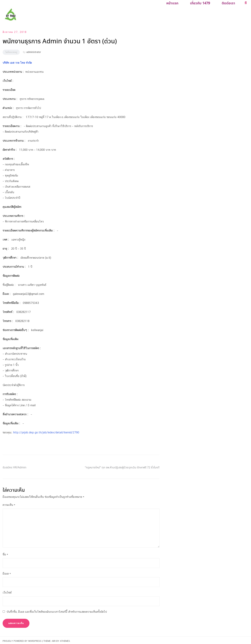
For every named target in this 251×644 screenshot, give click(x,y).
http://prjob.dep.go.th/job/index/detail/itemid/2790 (46, 431)
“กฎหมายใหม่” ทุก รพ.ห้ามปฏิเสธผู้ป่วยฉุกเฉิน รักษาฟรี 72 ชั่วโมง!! (122, 466)
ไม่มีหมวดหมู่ (11, 51)
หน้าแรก (178, 3)
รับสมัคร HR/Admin (14, 466)
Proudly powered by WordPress (22, 640)
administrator (34, 51)
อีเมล (7, 572)
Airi (54, 640)
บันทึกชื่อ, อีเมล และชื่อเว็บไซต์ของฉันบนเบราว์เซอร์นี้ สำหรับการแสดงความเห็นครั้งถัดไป (57, 610)
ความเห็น (9, 503)
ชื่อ (5, 553)
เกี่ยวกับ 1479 (204, 3)
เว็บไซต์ (7, 591)
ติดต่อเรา (230, 3)
